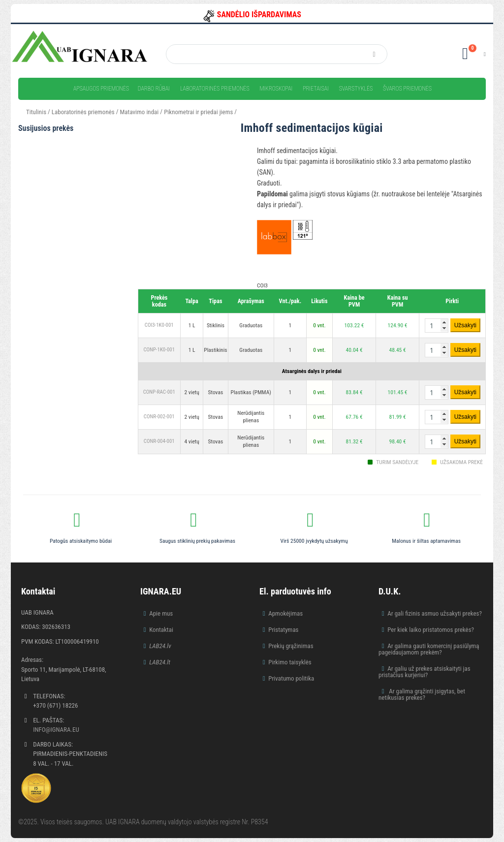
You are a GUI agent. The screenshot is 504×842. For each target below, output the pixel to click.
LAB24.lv (160, 646)
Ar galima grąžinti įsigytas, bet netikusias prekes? (422, 694)
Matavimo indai (140, 112)
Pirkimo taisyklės (290, 662)
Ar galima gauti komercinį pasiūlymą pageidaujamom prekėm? (429, 649)
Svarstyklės (356, 89)
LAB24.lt (160, 662)
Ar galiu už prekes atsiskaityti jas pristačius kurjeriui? (425, 672)
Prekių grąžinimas (291, 646)
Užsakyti (465, 325)
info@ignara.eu (56, 730)
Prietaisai (316, 89)
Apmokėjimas (285, 613)
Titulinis (36, 112)
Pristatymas (283, 630)
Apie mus (161, 613)
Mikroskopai (276, 89)
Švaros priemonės (407, 89)
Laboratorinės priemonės (215, 89)
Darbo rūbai (154, 89)
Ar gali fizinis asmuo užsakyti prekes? (435, 613)
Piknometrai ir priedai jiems (198, 112)
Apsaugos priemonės (101, 89)
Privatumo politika (291, 678)
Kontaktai (161, 630)
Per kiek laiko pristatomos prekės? (431, 630)
